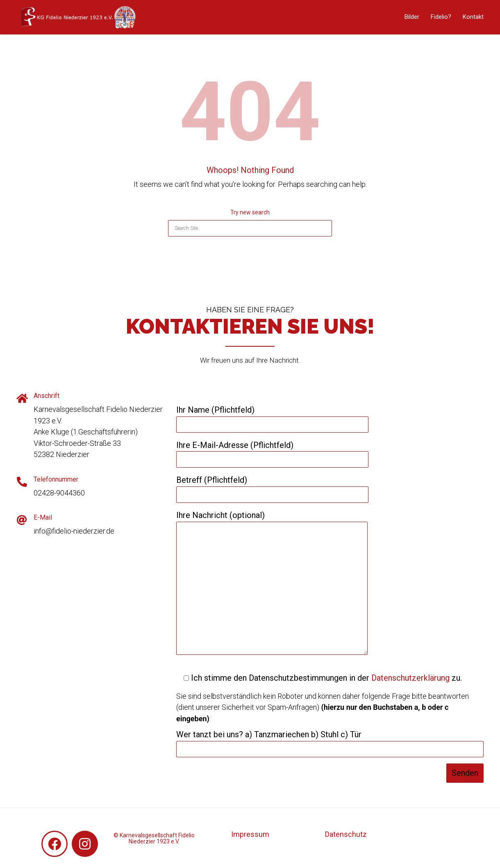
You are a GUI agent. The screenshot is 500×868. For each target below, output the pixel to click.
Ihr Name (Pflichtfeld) (272, 417)
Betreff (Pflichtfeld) (272, 487)
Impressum (250, 834)
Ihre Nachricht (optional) (272, 584)
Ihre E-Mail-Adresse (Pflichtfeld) (272, 452)
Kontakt (473, 17)
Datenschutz (346, 834)
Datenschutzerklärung (410, 678)
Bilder (412, 17)
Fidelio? (441, 17)
